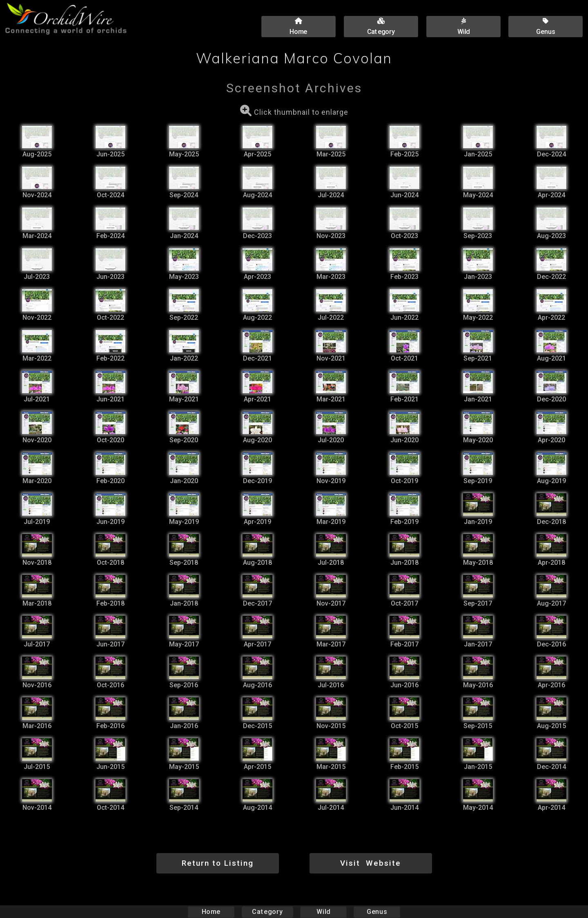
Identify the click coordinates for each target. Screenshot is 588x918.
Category (267, 912)
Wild (323, 912)
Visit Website (371, 863)
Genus (376, 912)
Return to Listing (218, 863)
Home (211, 912)
